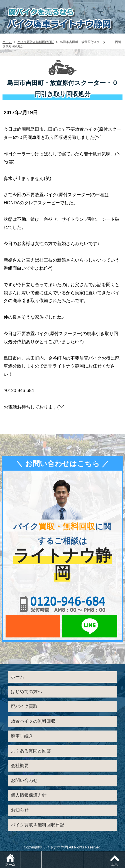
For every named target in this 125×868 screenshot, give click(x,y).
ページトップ (115, 860)
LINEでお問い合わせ (90, 626)
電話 (42, 854)
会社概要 (20, 766)
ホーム (7, 42)
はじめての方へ (26, 692)
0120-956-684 (63, 604)
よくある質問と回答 (31, 751)
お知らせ (20, 810)
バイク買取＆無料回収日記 (36, 42)
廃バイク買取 (24, 706)
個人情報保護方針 (29, 795)
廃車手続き (22, 736)
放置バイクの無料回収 (33, 721)
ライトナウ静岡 (55, 847)
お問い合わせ (24, 780)
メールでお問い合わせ (33, 626)
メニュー (104, 854)
